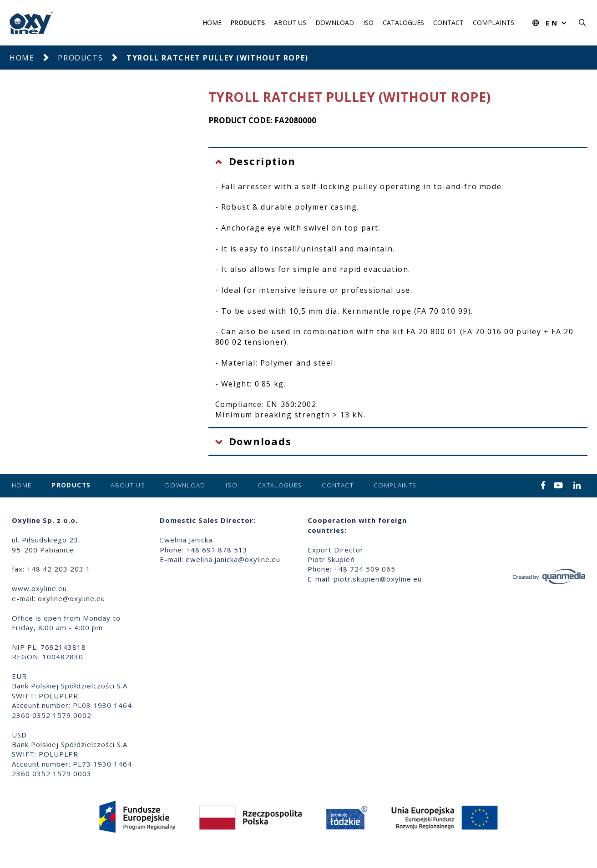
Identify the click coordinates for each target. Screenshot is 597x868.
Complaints (493, 23)
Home (212, 23)
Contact (448, 23)
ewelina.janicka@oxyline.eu (233, 559)
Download (335, 23)
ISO (368, 23)
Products (248, 23)
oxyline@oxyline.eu (71, 598)
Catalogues (403, 23)
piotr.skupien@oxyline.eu (378, 579)
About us (290, 23)
